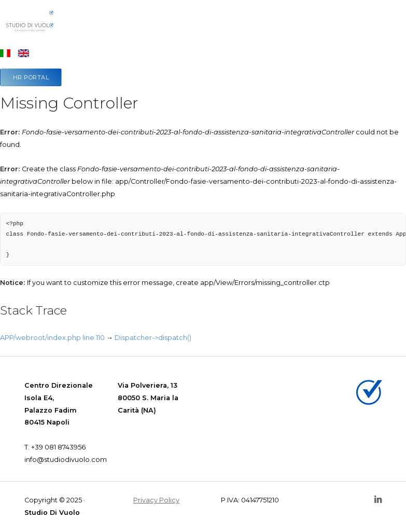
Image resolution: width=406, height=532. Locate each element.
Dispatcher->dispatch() (153, 338)
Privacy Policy (156, 500)
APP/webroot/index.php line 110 (52, 338)
